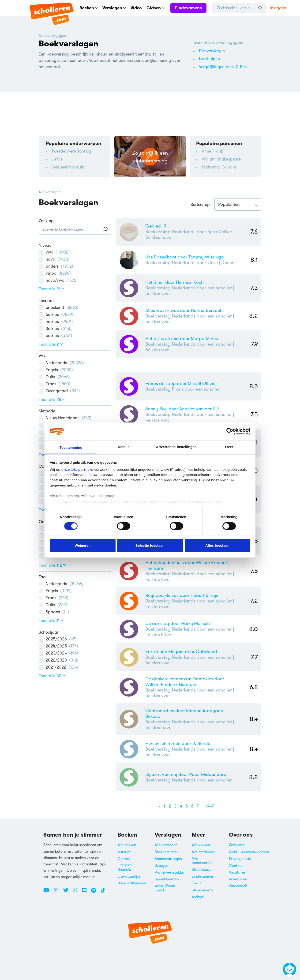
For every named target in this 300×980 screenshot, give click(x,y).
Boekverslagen (167, 852)
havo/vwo (58, 280)
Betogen (161, 866)
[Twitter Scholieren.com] (67, 892)
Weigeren (82, 545)
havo (54, 259)
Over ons (236, 845)
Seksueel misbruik (68, 167)
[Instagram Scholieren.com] (58, 892)
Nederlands (61, 363)
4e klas (56, 322)
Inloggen (278, 8)
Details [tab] (124, 447)
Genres (124, 859)
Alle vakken (201, 845)
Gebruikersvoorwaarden (249, 852)
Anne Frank (212, 151)
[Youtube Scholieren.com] (48, 892)
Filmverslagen (212, 51)
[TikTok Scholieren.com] (103, 892)
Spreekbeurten (167, 879)
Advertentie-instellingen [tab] (176, 447)
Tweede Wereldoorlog (71, 151)
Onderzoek (238, 886)
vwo (54, 252)
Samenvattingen (168, 859)
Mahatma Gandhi (219, 167)
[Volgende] (218, 806)
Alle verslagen (50, 192)
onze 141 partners (77, 469)
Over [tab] (229, 447)
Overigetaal (59, 391)
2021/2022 (58, 667)
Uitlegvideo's (202, 890)
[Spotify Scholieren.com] (95, 892)
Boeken (89, 8)
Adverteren (238, 879)
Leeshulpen (209, 59)
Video (136, 8)
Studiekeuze (202, 870)
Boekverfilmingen (132, 883)
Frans (54, 384)
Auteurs (124, 852)
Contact (236, 866)
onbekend (58, 307)
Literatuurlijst (129, 876)
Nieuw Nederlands (65, 418)
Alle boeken (127, 845)
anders (56, 266)
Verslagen (114, 8)
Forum (197, 883)
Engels (56, 370)
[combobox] (238, 205)
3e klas (56, 329)
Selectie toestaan (150, 545)
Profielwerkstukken (170, 872)
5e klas (55, 336)
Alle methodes (203, 852)
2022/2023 (58, 660)
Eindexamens (188, 8)
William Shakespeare (221, 159)
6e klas (56, 314)
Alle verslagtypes (53, 36)
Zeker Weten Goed (165, 888)
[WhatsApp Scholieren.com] (77, 892)
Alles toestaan (217, 545)
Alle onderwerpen (203, 861)
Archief (198, 897)
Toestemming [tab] (71, 447)
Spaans (54, 612)
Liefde (57, 159)
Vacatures (237, 872)
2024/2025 (58, 646)
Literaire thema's (125, 867)
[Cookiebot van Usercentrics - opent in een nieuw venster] (230, 431)
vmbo (55, 273)
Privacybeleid (240, 859)
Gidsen (156, 8)
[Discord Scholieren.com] (86, 892)
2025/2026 (58, 639)
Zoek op (46, 221)
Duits (54, 377)
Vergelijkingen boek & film (223, 67)
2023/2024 (58, 653)
